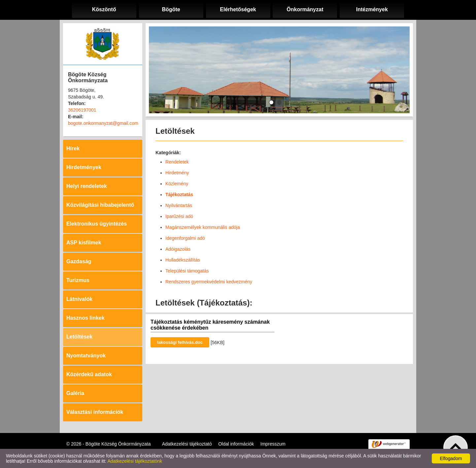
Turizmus (78, 280)
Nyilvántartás (179, 205)
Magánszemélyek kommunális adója (203, 227)
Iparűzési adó (179, 216)
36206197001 (82, 110)
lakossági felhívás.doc (180, 342)
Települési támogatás (187, 271)
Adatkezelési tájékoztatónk (135, 461)
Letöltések (79, 337)
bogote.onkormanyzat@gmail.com (103, 123)
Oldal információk (236, 444)
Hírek (73, 148)
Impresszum (273, 444)
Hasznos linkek (85, 318)
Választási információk (95, 412)
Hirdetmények (84, 167)
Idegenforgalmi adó (185, 238)
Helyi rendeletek (87, 186)
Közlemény (177, 184)
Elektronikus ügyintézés (97, 224)
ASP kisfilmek (84, 243)
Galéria (75, 393)
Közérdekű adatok (89, 374)
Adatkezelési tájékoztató (187, 444)
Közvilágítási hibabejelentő (100, 205)
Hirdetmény (177, 173)
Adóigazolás (178, 249)
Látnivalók (79, 299)
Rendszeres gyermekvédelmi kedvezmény (209, 282)
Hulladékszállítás (183, 260)
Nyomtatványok (86, 356)
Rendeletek (177, 162)
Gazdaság (79, 261)
